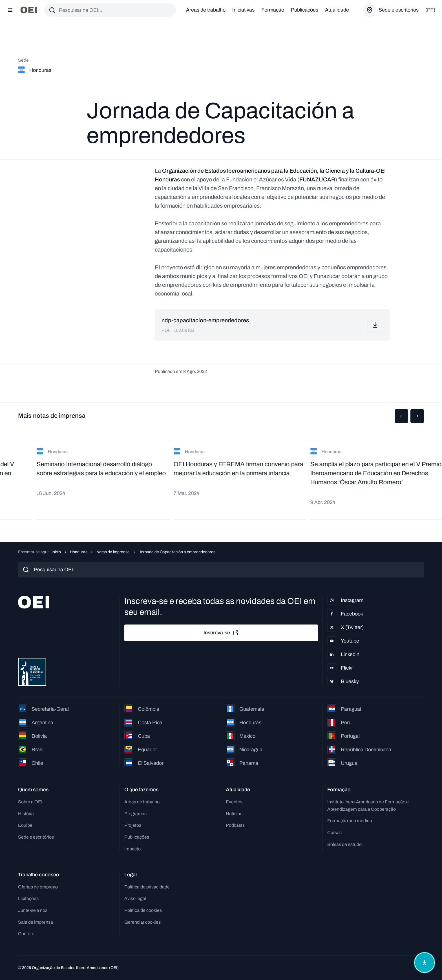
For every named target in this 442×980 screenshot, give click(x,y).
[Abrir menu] (10, 10)
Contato (26, 934)
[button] (401, 416)
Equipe (25, 825)
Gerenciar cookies (142, 922)
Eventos (234, 802)
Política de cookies (143, 910)
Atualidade (337, 10)
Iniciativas (243, 10)
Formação (273, 10)
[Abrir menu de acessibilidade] (425, 963)
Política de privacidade (147, 887)
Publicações (305, 10)
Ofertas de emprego (38, 887)
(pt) (430, 10)
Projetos (133, 825)
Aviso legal (135, 898)
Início (56, 552)
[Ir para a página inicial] (29, 10)
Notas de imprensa (113, 552)
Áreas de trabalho (206, 10)
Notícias (234, 814)
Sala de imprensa (36, 922)
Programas (135, 814)
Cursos (334, 833)
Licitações (28, 898)
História (26, 814)
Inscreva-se (221, 633)
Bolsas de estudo (344, 844)
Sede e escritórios (36, 837)
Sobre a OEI (30, 802)
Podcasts (235, 825)
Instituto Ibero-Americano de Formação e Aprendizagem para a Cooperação (368, 805)
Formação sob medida (350, 821)
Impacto (132, 849)
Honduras (79, 552)
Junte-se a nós (33, 910)
